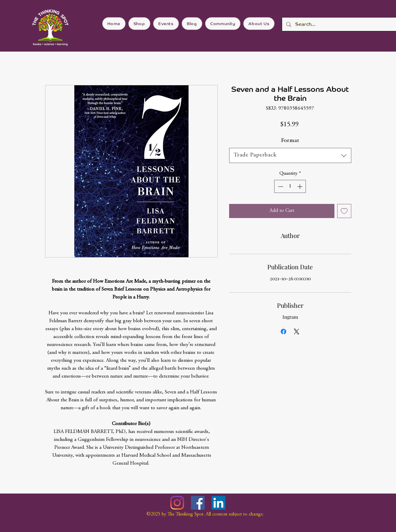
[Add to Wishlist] (344, 211)
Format (290, 141)
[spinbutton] (290, 187)
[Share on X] (297, 332)
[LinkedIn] (218, 503)
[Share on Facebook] (283, 332)
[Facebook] (198, 503)
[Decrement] (280, 187)
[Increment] (301, 187)
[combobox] (290, 155)
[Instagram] (177, 503)
